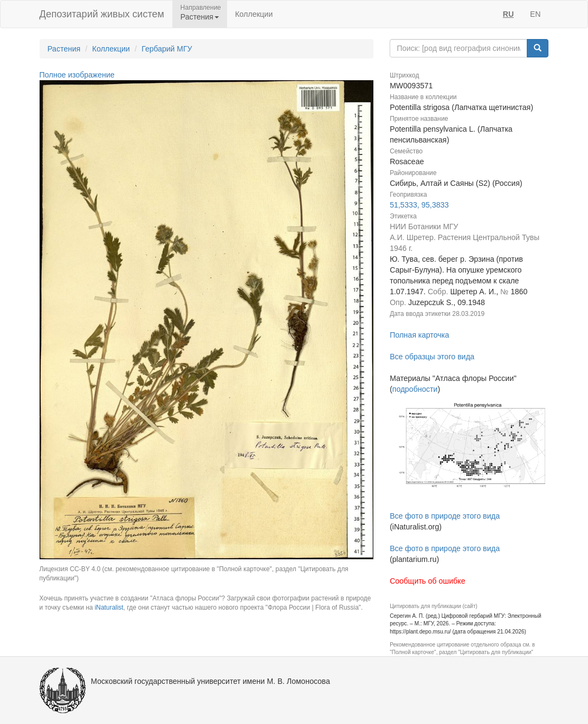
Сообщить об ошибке (427, 581)
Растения (64, 49)
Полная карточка (419, 335)
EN (535, 14)
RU (508, 14)
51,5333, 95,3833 (419, 205)
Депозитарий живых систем (102, 14)
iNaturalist (109, 607)
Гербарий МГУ (167, 49)
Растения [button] (200, 17)
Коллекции (254, 14)
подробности (415, 389)
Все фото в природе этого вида (445, 516)
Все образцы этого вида (432, 357)
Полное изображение (77, 75)
